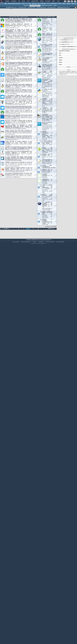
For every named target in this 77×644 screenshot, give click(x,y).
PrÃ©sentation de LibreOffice (47, 182)
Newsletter (35, 1)
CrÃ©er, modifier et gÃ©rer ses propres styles (47, 215)
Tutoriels (14, 1)
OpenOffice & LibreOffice (47, 6)
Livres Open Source (52, 7)
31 (35, 126)
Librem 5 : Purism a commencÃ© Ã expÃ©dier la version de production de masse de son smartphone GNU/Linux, (19, 42)
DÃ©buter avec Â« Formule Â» (47, 156)
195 (35, 42)
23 (35, 175)
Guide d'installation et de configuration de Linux (47, 162)
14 (55, 205)
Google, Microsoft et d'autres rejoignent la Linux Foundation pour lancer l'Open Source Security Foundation (19, 143)
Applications (26, 6)
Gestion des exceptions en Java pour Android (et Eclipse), (47, 150)
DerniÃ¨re (51, 229)
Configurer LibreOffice (47, 176)
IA (26, 4)
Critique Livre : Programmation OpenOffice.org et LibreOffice (49, 167)
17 (35, 58)
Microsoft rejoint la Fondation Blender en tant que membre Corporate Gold (19, 170)
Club (58, 1)
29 (35, 148)
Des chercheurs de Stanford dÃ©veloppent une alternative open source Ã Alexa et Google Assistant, (19, 70)
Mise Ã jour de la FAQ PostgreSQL (47, 126)
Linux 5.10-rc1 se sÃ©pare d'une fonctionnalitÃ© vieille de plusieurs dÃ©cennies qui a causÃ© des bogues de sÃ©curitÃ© (19, 53)
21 (35, 53)
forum (65, 74)
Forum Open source (66, 40)
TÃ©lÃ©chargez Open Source (63, 7)
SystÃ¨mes (74, 4)
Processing (47, 22)
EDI (48, 4)
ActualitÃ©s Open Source (11, 7)
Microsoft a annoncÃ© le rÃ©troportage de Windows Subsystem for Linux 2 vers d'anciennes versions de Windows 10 (19, 122)
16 (55, 93)
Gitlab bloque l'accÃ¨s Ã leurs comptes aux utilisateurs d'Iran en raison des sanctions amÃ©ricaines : (19, 59)
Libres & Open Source (35, 6)
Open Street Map (47, 50)
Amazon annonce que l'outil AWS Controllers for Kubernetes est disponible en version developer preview (19, 132)
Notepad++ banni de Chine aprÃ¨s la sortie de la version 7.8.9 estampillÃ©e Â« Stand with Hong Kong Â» (19, 138)
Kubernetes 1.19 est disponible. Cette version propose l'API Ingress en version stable (19, 117)
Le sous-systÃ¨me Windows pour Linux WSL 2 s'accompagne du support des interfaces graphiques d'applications (19, 97)
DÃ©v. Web (43, 4)
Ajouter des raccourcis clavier (47, 197)
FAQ (19, 1)
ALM (29, 4)
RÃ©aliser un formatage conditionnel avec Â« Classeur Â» (47, 222)
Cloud (23, 4)
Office (64, 4)
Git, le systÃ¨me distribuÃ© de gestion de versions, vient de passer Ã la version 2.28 (19, 175)
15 (35, 80)
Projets (55, 6)
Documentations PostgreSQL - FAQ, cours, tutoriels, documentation (47, 83)
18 (55, 60)
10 (35, 31)
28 (55, 110)
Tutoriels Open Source (41, 7)
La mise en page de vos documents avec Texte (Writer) (47, 143)
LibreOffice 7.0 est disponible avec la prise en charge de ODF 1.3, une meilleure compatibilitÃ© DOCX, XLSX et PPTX (19, 148)
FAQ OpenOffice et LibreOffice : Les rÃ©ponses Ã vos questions (47, 206)
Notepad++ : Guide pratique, (47, 74)
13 (55, 102)
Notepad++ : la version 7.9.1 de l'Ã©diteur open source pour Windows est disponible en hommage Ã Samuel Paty (19, 37)
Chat (28, 1)
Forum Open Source (22, 7)
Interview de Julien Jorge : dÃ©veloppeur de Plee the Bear (47, 67)
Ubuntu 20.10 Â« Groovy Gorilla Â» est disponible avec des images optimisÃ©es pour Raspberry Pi (19, 64)
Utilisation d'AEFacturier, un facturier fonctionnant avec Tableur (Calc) (47, 135)
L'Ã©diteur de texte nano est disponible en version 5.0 (19, 164)
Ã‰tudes (48, 1)
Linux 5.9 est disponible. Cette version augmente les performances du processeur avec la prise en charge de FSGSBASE (19, 86)
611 (35, 97)
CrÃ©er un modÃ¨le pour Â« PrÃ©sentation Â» (47, 189)
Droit (54, 1)
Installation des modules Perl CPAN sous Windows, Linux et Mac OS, (47, 110)
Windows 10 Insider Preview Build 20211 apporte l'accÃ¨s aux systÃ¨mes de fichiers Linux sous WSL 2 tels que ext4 (19, 108)
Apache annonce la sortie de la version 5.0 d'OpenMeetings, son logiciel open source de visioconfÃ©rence (19, 32)
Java (38, 4)
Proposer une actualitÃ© (51, 227)
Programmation (54, 4)
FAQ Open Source (32, 7)
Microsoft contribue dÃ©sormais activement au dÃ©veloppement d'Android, (19, 26)
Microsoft (34, 4)
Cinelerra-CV (47, 30)
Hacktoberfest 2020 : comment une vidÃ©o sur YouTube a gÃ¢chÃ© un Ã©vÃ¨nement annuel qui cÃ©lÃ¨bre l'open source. (19, 92)
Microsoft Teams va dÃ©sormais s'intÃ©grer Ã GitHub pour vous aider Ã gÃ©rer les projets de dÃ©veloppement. (19, 103)
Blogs (23, 1)
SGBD (60, 4)
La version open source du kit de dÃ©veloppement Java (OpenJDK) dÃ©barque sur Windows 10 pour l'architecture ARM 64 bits (19, 153)
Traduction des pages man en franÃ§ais (47, 55)
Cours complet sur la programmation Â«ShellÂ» (47, 60)
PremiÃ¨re (6, 229)
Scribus (47, 40)
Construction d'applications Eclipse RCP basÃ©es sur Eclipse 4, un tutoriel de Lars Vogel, (47, 118)
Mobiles (68, 4)
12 (55, 54)
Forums (7, 1)
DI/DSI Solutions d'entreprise (14, 4)
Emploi (42, 1)
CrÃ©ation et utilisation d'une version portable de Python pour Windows (47, 102)
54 (35, 137)
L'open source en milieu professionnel (47, 35)
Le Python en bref (47, 93)
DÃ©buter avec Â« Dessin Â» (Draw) (47, 171)
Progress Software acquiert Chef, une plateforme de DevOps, (19, 112)
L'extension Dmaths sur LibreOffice (47, 46)
